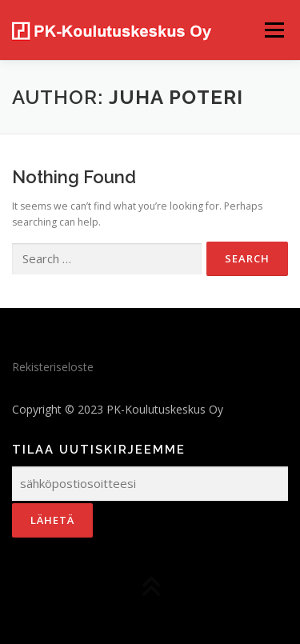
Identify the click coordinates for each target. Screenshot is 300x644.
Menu (273, 30)
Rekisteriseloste (53, 367)
